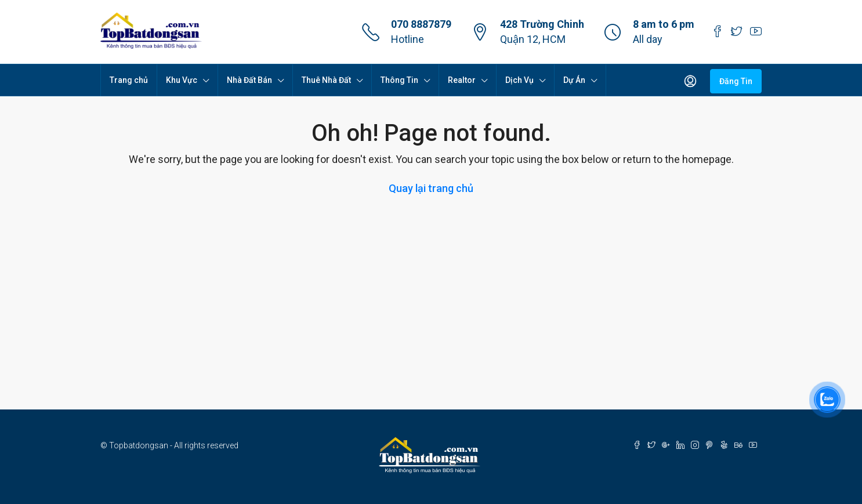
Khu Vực (182, 80)
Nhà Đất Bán (249, 80)
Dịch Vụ (519, 80)
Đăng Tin (736, 81)
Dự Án (574, 80)
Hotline (408, 39)
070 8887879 (421, 24)
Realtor (462, 80)
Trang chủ (129, 80)
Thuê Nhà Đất (326, 80)
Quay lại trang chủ (431, 188)
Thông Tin (399, 80)
